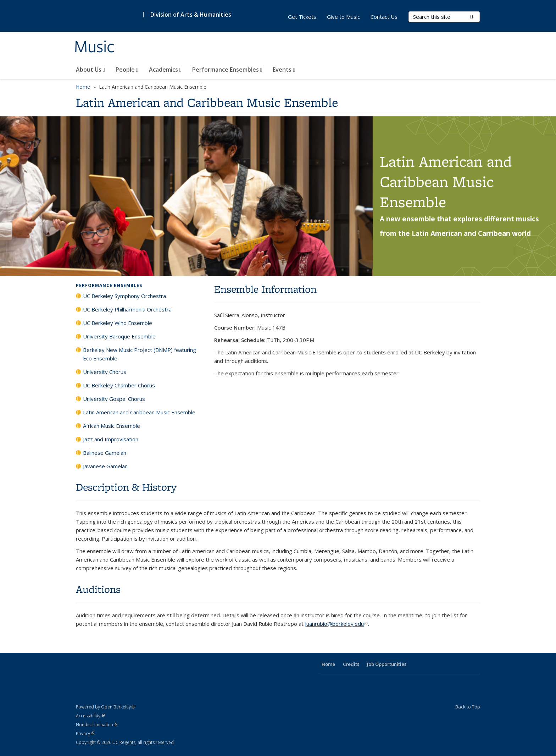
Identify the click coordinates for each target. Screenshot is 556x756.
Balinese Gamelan (105, 453)
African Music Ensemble (112, 426)
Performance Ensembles (227, 70)
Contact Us (384, 17)
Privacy (85, 733)
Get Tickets (302, 17)
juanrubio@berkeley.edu (337, 624)
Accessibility (90, 716)
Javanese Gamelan (105, 466)
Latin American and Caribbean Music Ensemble (139, 412)
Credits (351, 664)
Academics (165, 70)
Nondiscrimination (97, 725)
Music (94, 47)
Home (83, 87)
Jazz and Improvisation (111, 439)
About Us (90, 70)
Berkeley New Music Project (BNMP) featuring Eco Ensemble (140, 354)
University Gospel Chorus (114, 399)
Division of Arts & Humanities (191, 15)
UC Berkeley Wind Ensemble (118, 323)
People (127, 70)
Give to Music (343, 17)
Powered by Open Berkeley (105, 707)
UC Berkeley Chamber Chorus (119, 385)
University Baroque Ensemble (119, 336)
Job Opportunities (387, 664)
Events (284, 70)
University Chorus (105, 372)
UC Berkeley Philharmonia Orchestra (127, 309)
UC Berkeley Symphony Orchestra (124, 296)
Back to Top (468, 707)
